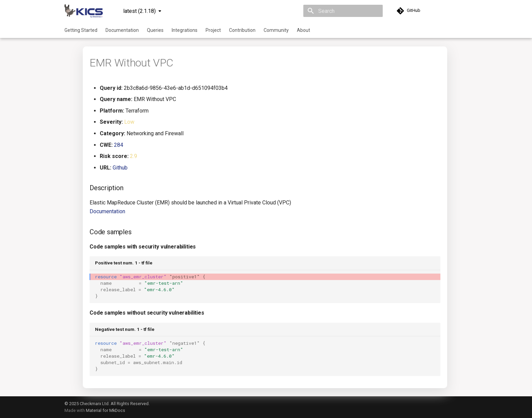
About (303, 30)
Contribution (242, 30)
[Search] (343, 11)
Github (120, 168)
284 (119, 145)
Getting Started (81, 30)
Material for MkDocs (106, 410)
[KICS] (84, 11)
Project (213, 30)
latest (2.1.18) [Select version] (139, 11)
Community (276, 30)
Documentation (122, 30)
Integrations (185, 30)
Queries (155, 30)
